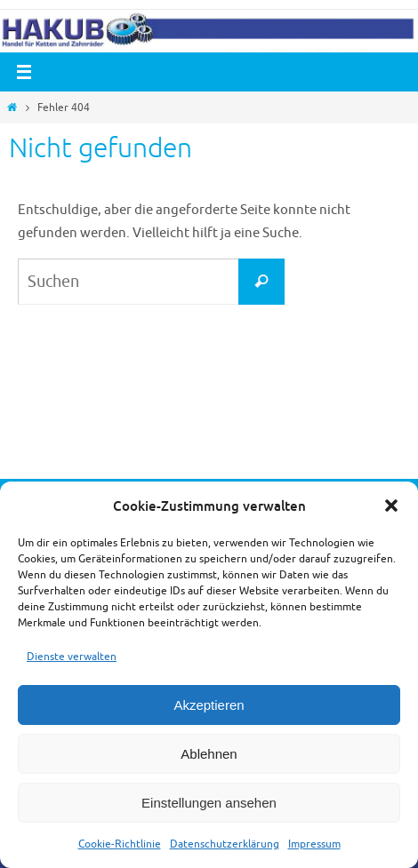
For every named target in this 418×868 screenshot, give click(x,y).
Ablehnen (209, 754)
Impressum (314, 844)
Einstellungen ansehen (209, 803)
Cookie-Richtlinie (120, 844)
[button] (391, 506)
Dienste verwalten (72, 657)
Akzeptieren (209, 705)
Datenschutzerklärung (225, 844)
